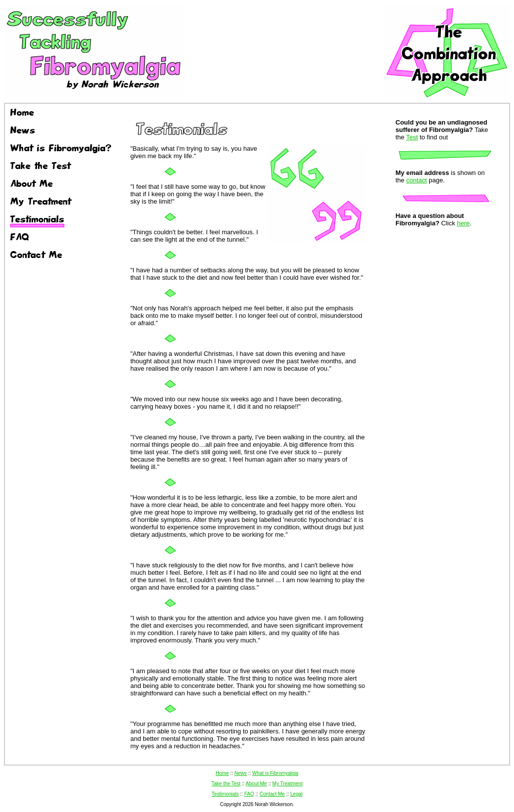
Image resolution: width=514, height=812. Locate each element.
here (463, 223)
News (241, 773)
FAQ (249, 794)
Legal (296, 794)
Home (222, 773)
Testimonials (225, 794)
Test (412, 137)
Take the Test (226, 784)
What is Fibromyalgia (275, 773)
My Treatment (288, 784)
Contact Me (272, 794)
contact (417, 180)
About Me (257, 784)
